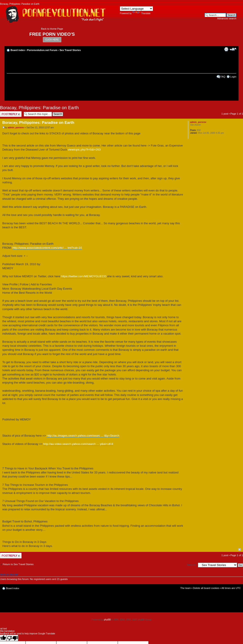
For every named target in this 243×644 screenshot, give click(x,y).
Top (240, 550)
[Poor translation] (12, 638)
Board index (18, 50)
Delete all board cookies (206, 588)
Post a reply (11, 114)
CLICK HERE (52, 40)
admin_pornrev (16, 128)
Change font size (233, 49)
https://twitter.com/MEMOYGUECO (84, 276)
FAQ (223, 77)
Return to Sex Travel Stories (18, 564)
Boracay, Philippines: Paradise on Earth (39, 108)
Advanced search (227, 18)
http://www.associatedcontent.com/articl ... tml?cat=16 (47, 248)
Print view (226, 49)
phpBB (107, 620)
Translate (141, 13)
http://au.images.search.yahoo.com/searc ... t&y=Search (83, 436)
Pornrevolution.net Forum (42, 50)
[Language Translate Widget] (136, 9)
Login (233, 77)
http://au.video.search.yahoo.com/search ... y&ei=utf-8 (78, 444)
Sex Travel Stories (70, 50)
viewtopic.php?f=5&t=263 (84, 150)
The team (186, 588)
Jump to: (191, 565)
